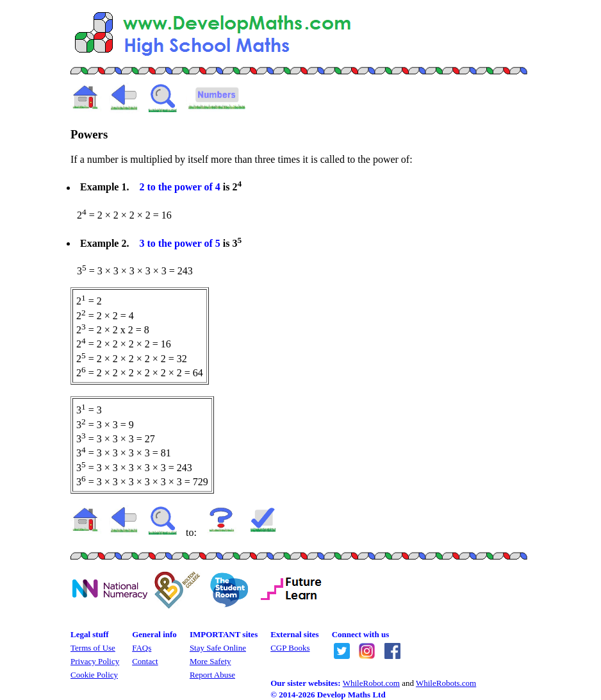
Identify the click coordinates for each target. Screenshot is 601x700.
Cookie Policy (94, 675)
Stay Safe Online (218, 648)
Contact (145, 661)
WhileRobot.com (371, 683)
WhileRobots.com (446, 683)
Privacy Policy (95, 661)
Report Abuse (212, 675)
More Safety (210, 661)
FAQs (142, 648)
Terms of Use (93, 648)
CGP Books (290, 648)
